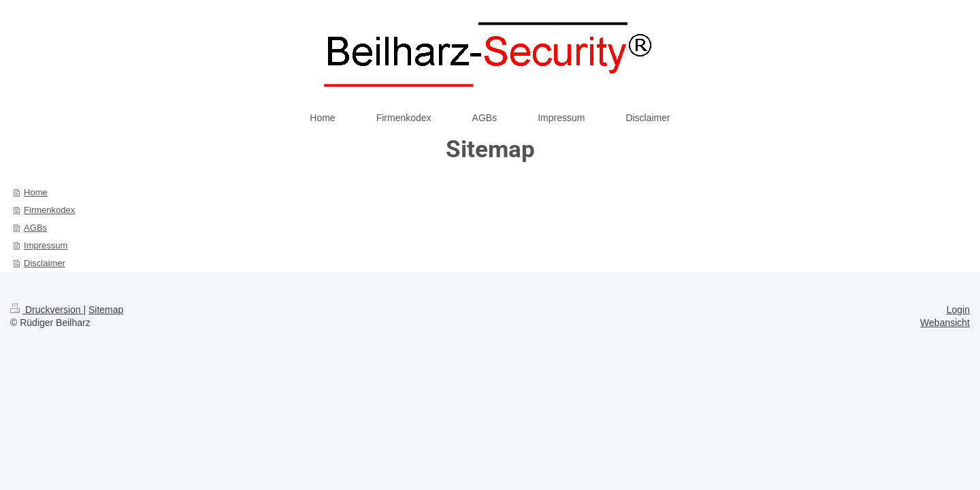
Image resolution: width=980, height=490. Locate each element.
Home (36, 192)
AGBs (35, 228)
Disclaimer (45, 263)
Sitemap (106, 310)
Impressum (46, 245)
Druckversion (47, 310)
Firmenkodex (49, 210)
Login (958, 310)
